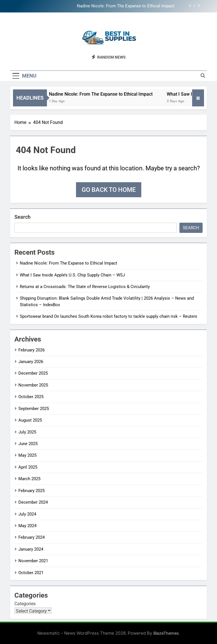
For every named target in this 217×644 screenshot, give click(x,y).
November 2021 (33, 561)
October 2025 (31, 397)
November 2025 (33, 385)
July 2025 (27, 432)
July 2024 (27, 514)
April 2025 (28, 467)
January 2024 (31, 549)
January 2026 (31, 362)
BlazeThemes (166, 633)
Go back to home (109, 190)
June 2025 (28, 444)
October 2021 (31, 573)
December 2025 (33, 373)
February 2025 (32, 491)
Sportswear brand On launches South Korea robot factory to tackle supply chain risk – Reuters (108, 316)
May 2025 (27, 455)
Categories (25, 604)
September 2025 (34, 409)
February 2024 (32, 537)
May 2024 (27, 526)
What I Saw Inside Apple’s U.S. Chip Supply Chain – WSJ (72, 275)
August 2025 (30, 420)
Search (22, 217)
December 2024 (33, 502)
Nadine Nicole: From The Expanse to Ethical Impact (126, 6)
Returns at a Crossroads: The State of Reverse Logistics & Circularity (85, 287)
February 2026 (32, 350)
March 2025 (29, 479)
